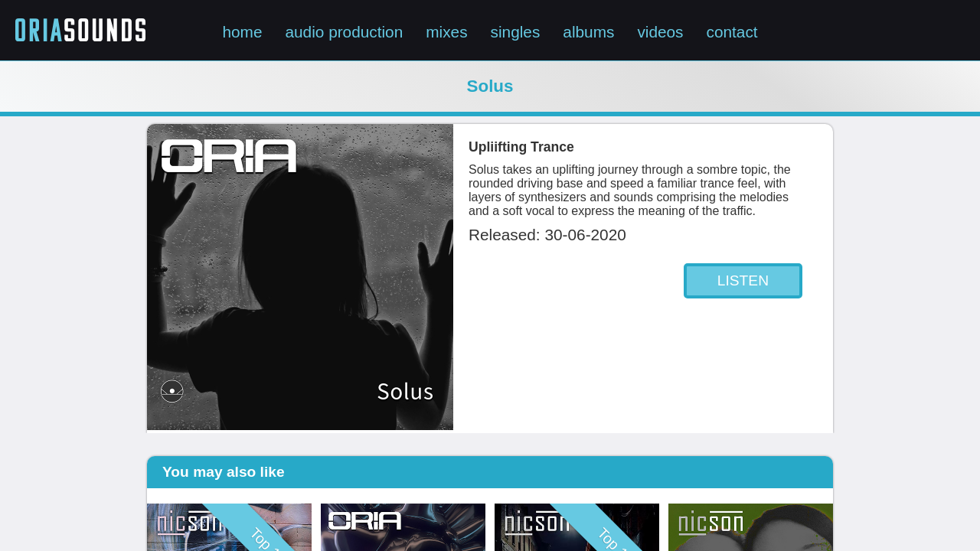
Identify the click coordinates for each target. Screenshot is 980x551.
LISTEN (743, 280)
